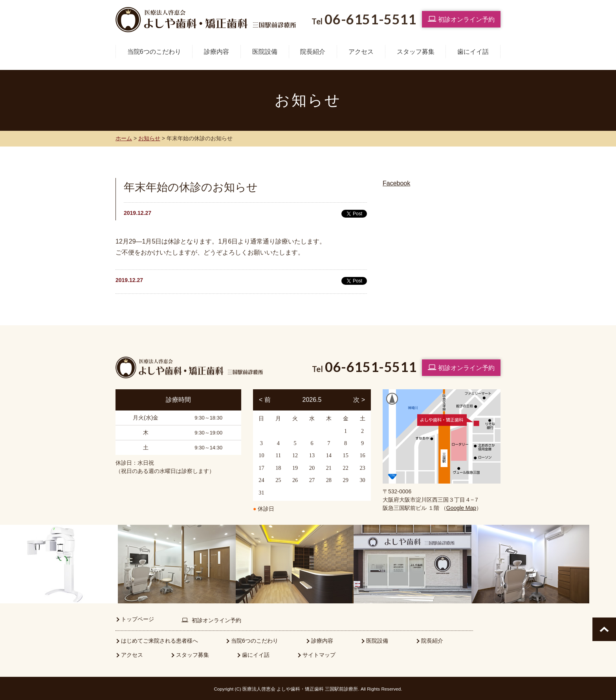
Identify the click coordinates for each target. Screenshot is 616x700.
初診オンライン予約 (461, 19)
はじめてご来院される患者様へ (159, 640)
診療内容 (216, 52)
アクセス (361, 52)
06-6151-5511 (371, 367)
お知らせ (149, 138)
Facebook (396, 183)
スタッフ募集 (416, 52)
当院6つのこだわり (154, 52)
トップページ (137, 618)
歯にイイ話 (473, 52)
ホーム (124, 138)
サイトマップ (319, 654)
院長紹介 (313, 52)
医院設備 (265, 52)
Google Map (461, 508)
